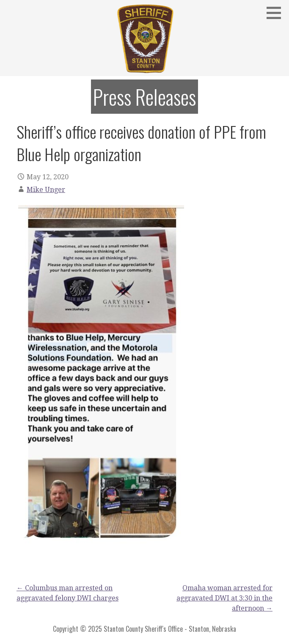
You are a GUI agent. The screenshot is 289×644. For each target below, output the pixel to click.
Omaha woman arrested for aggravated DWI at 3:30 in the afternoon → (224, 598)
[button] (277, 13)
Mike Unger (46, 190)
